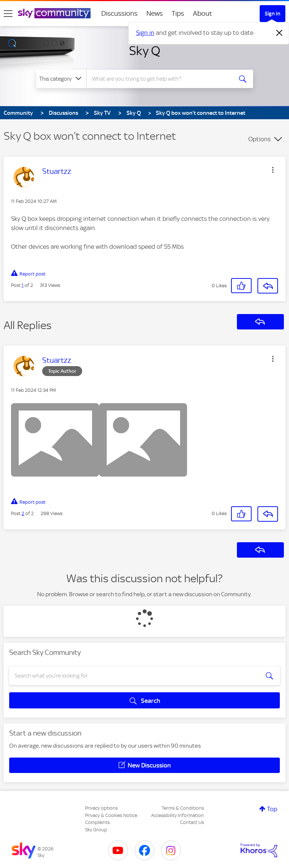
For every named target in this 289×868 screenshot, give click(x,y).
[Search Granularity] (61, 79)
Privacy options (101, 808)
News (155, 13)
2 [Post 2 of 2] (23, 513)
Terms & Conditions (183, 808)
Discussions (119, 13)
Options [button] (259, 139)
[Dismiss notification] (279, 33)
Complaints (97, 822)
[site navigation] (8, 14)
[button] (273, 170)
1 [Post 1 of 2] (23, 285)
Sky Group (96, 830)
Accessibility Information (178, 815)
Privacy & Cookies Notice (111, 815)
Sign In (272, 14)
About (203, 13)
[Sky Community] (54, 13)
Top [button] (272, 809)
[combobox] (162, 79)
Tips (178, 13)
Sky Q (145, 51)
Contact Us (192, 822)
